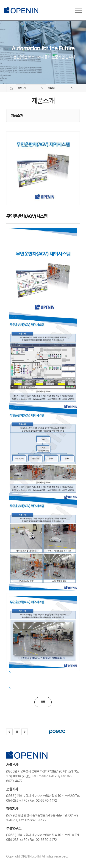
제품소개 (22, 88)
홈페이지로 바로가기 (11, 88)
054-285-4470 (17, 801)
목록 (43, 702)
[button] (9, 732)
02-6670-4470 (48, 776)
